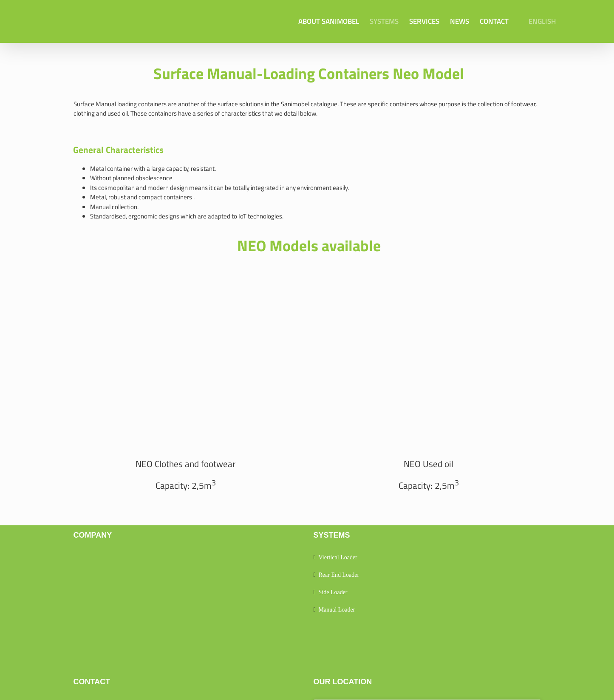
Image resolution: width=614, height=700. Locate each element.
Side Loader (333, 592)
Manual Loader (337, 610)
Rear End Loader (339, 575)
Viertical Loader (338, 557)
